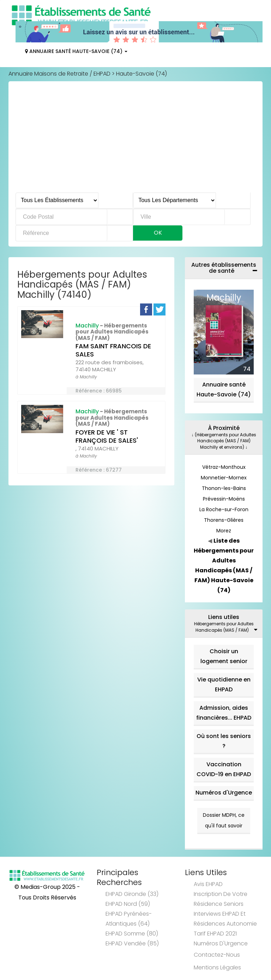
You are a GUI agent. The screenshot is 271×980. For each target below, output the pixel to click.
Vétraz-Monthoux (224, 467)
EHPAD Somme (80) (132, 934)
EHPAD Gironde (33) (132, 894)
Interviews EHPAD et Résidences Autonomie (225, 919)
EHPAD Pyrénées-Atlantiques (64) (129, 919)
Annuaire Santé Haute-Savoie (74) (76, 51)
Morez (224, 531)
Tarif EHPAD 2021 (215, 934)
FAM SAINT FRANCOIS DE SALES (113, 350)
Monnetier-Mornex (224, 478)
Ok (158, 233)
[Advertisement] (135, 140)
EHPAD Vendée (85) (132, 943)
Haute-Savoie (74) (141, 74)
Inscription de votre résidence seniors (221, 899)
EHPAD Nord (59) (128, 904)
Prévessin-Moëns (224, 499)
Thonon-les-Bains (224, 488)
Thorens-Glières (224, 520)
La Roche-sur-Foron (224, 509)
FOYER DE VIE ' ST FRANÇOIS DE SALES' (107, 436)
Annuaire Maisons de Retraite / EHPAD (59, 74)
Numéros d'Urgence (224, 793)
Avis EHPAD (208, 884)
